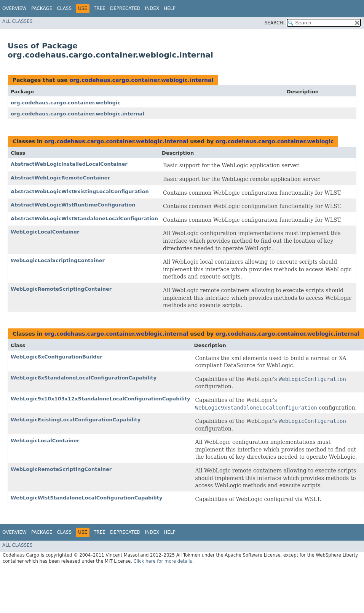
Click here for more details (163, 561)
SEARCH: (275, 23)
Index (152, 8)
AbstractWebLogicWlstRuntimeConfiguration (73, 205)
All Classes (17, 21)
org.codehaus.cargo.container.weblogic (65, 103)
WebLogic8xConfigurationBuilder (57, 357)
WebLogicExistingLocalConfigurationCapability (76, 420)
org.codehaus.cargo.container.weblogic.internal (141, 80)
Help (170, 8)
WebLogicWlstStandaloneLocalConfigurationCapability (86, 498)
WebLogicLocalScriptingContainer (58, 260)
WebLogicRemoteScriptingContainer (61, 289)
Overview (14, 8)
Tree (100, 8)
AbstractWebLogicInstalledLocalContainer (69, 164)
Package (42, 8)
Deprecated (125, 8)
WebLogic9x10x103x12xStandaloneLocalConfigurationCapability (101, 399)
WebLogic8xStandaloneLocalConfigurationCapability (84, 378)
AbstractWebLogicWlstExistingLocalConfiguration (80, 191)
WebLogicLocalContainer (45, 232)
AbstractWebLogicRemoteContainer (60, 178)
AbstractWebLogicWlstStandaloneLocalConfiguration (84, 218)
